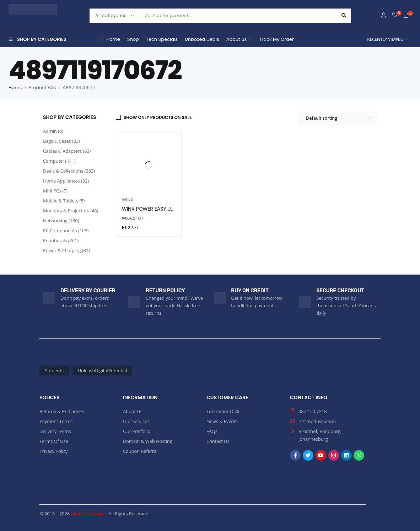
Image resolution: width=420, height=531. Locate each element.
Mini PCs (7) (55, 191)
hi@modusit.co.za (317, 421)
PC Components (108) (66, 231)
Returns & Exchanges (62, 411)
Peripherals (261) (61, 240)
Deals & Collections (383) (69, 171)
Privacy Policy (53, 451)
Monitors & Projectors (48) (71, 211)
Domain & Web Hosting (148, 441)
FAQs (212, 431)
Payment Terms (56, 421)
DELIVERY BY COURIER (88, 291)
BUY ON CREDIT (250, 291)
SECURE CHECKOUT (340, 291)
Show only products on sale (158, 117)
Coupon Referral (140, 451)
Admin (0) (53, 131)
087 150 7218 (313, 411)
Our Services (136, 421)
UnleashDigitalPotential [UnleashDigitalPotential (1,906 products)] (103, 370)
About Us (133, 411)
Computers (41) (59, 161)
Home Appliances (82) (66, 181)
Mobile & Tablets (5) (64, 201)
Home (15, 88)
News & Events (222, 421)
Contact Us (218, 441)
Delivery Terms (55, 431)
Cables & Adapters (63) (67, 151)
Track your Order (224, 411)
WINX (128, 200)
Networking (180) (61, 221)
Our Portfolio (137, 431)
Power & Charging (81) (66, 250)
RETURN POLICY (165, 291)
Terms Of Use (54, 441)
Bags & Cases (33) (61, 141)
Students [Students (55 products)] (54, 370)
